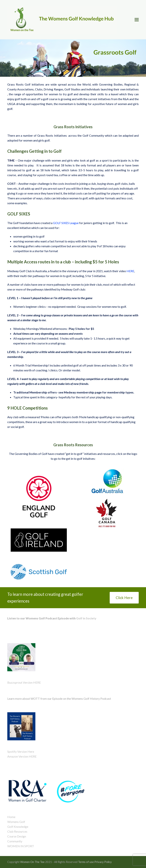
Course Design (17, 836)
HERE (130, 271)
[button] (137, 20)
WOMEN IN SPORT (21, 846)
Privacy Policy (103, 862)
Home (11, 817)
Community (15, 841)
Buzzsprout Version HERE (24, 682)
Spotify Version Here (21, 751)
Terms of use (86, 862)
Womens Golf (16, 822)
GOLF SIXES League (66, 223)
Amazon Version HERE (22, 756)
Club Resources (17, 831)
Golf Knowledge (18, 827)
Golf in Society (86, 618)
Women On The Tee (32, 862)
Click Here (124, 598)
